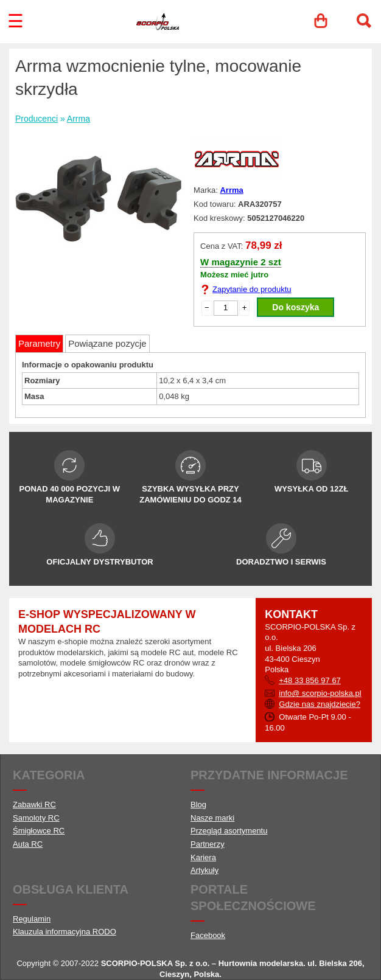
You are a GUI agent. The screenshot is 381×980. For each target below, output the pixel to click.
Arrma (79, 119)
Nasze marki (212, 818)
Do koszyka (295, 307)
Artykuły (204, 870)
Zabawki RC (34, 805)
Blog (198, 805)
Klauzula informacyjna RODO (65, 932)
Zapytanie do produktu (252, 289)
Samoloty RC (36, 818)
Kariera (203, 857)
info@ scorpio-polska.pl (320, 693)
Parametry (39, 343)
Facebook (208, 935)
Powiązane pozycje (107, 343)
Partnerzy (208, 844)
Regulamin (32, 919)
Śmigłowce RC (39, 831)
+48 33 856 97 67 (310, 680)
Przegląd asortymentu (229, 831)
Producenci (37, 119)
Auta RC (28, 844)
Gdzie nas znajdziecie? (320, 704)
